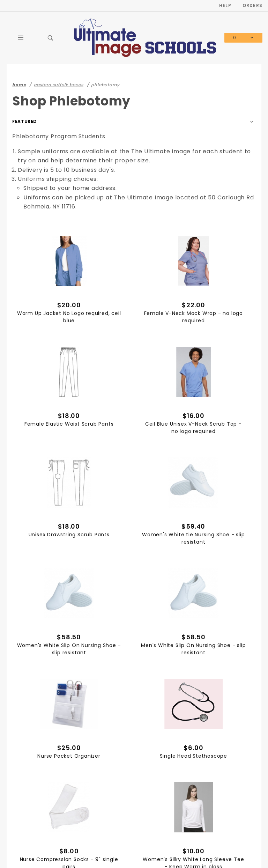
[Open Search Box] (51, 38)
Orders (252, 5)
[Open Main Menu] (21, 38)
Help (225, 5)
